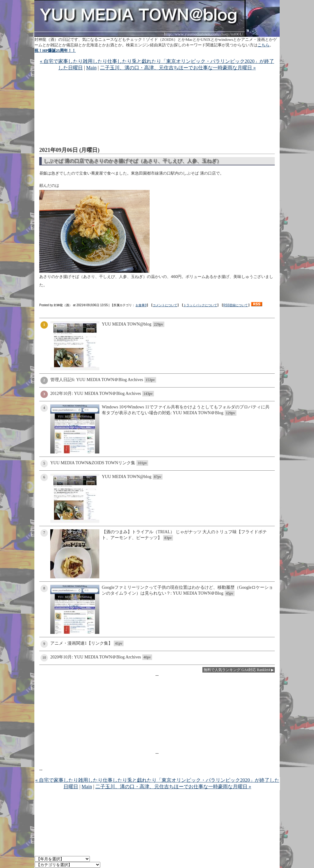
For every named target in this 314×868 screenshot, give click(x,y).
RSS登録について (236, 305)
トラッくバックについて (200, 305)
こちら (264, 45)
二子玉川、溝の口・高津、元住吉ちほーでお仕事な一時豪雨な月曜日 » (178, 68)
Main (91, 68)
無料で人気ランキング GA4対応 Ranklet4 (237, 670)
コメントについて (165, 305)
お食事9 (141, 305)
